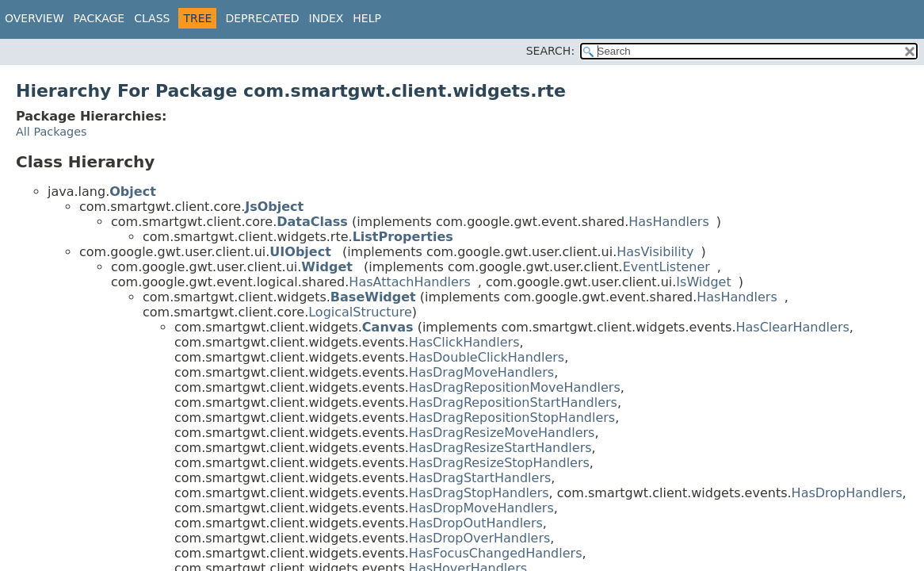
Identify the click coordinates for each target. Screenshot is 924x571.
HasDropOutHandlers (476, 523)
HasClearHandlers (792, 327)
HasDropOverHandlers (479, 538)
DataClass (312, 222)
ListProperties (403, 237)
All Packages (52, 132)
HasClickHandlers (464, 342)
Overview (34, 18)
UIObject (300, 252)
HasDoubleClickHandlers (487, 357)
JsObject (274, 207)
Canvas (388, 327)
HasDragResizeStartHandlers (500, 448)
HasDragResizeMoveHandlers (502, 433)
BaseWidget (373, 297)
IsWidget (703, 282)
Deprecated (262, 18)
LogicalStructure (360, 312)
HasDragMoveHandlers (481, 372)
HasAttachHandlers (409, 282)
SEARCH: (550, 51)
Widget (327, 267)
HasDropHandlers (847, 493)
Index (326, 18)
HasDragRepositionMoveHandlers (515, 387)
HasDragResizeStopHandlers (499, 463)
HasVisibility (655, 252)
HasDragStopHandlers (479, 493)
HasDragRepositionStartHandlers (513, 402)
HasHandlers (669, 222)
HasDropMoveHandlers (481, 508)
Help (367, 18)
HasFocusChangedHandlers (496, 553)
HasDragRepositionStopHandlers (512, 418)
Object (133, 192)
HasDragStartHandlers (480, 478)
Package (99, 18)
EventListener (666, 267)
